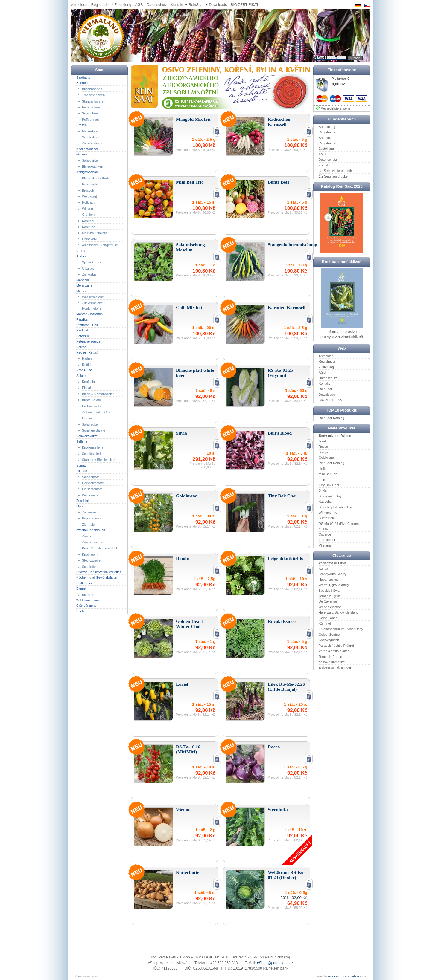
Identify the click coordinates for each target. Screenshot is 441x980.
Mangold (83, 280)
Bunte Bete (327, 518)
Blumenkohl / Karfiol (97, 178)
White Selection (330, 607)
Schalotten (90, 566)
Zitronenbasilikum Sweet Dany (341, 629)
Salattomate (91, 477)
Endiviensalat (92, 406)
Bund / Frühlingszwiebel (99, 548)
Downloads (218, 5)
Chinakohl (89, 239)
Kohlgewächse (87, 172)
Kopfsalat (89, 382)
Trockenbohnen (93, 95)
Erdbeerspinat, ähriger (335, 667)
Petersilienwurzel (89, 341)
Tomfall (324, 441)
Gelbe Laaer (328, 618)
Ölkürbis (88, 268)
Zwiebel (88, 536)
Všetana (325, 545)
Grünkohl (89, 215)
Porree (81, 347)
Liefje (323, 469)
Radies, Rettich (88, 352)
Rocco (323, 447)
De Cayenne (328, 601)
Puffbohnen (90, 120)
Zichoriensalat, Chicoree (100, 412)
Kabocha (325, 502)
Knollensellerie (93, 447)
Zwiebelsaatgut (93, 542)
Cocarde (325, 534)
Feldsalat (89, 418)
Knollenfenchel (87, 149)
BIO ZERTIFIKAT (245, 5)
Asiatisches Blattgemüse (100, 245)
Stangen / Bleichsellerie (99, 460)
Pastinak (83, 330)
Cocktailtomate (93, 483)
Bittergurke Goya (331, 496)
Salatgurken (91, 160)
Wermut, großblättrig (334, 585)
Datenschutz (157, 5)
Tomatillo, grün (329, 596)
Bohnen (82, 83)
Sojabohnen (91, 113)
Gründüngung (86, 606)
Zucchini (82, 501)
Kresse (81, 250)
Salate (81, 375)
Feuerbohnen (92, 107)
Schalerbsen (91, 137)
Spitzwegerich (329, 640)
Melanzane (84, 285)
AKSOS (332, 976)
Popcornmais (92, 518)
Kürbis (81, 256)
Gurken (82, 154)
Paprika (82, 319)
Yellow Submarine (332, 662)
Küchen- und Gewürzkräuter (97, 577)
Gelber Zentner (330, 635)
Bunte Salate (91, 400)
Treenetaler (327, 540)
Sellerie (82, 441)
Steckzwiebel (92, 560)
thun (322, 479)
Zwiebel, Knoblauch (91, 530)
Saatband (83, 77)
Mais (80, 506)
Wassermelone (93, 297)
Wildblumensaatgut (90, 600)
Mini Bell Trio (328, 474)
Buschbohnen (92, 89)
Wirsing (88, 209)
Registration (101, 5)
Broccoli (88, 190)
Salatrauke (90, 424)
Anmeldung (327, 127)
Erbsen (82, 125)
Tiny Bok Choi (329, 485)
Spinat (81, 465)
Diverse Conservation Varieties (99, 572)
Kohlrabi (88, 221)
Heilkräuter (84, 583)
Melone (82, 291)
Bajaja (323, 452)
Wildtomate (90, 495)
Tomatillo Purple (330, 656)
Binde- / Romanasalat (98, 394)
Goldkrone (326, 458)
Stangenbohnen (94, 101)
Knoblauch (90, 554)
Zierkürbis (89, 274)
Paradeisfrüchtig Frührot (336, 645)
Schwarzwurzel (87, 436)
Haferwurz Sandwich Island (339, 612)
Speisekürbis (91, 262)
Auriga (323, 568)
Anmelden (79, 5)
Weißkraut (89, 196)
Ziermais (88, 525)
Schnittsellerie (92, 454)
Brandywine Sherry (333, 574)
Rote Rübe (84, 370)
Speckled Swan (330, 590)
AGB (139, 5)
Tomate (82, 471)
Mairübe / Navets (94, 233)
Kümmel (325, 623)
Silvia (323, 490)
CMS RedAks (351, 976)
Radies (87, 358)
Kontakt (177, 5)
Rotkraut (88, 202)
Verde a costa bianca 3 (335, 651)
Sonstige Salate (93, 430)
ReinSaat (196, 5)
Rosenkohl (90, 184)
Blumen (82, 588)
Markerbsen (91, 131)
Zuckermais (91, 512)
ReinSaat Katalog (331, 418)
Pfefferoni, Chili (87, 325)
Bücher (82, 611)
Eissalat (88, 388)
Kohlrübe (89, 227)
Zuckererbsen (92, 143)
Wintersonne (328, 513)
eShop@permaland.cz (275, 963)
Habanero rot (328, 580)
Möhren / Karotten (89, 314)
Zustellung (123, 5)
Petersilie (83, 336)
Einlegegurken (92, 166)
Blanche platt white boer (336, 507)
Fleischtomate (92, 489)
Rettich (87, 365)
